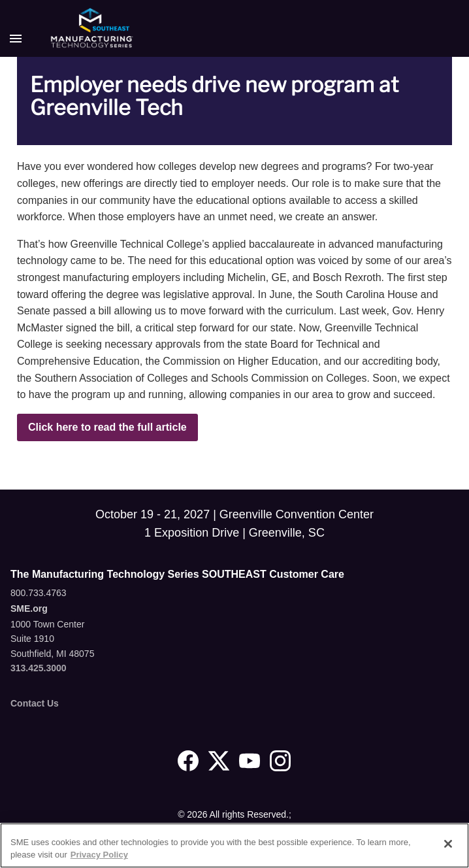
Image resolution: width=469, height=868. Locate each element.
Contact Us (35, 703)
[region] (234, 845)
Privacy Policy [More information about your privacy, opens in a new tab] (99, 855)
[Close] (448, 844)
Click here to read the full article (107, 427)
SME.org (29, 609)
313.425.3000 (39, 668)
